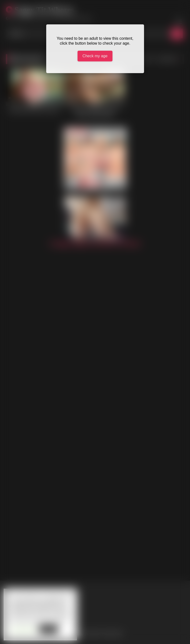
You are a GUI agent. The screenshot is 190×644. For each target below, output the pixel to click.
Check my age (95, 56)
